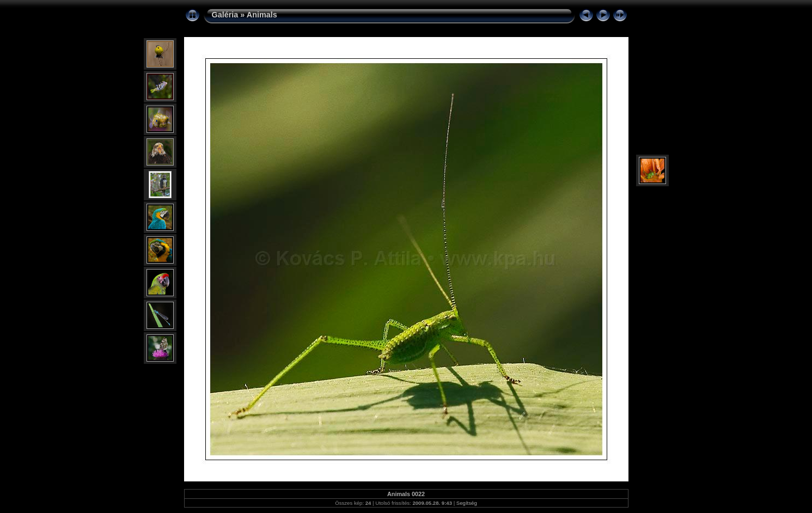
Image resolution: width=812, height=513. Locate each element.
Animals (262, 15)
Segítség (467, 503)
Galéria (225, 15)
